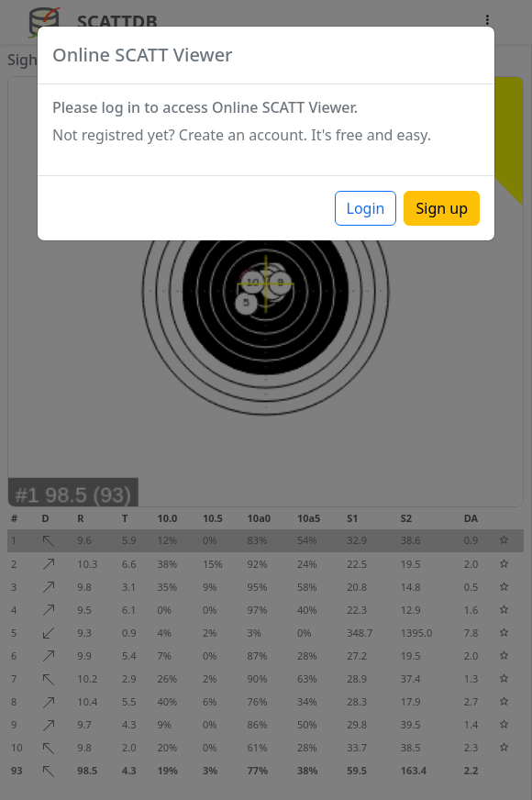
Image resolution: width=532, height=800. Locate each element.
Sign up (442, 208)
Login (366, 208)
